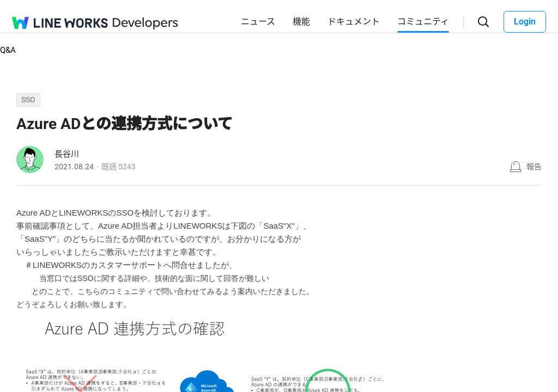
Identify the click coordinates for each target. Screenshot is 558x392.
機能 (301, 22)
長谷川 (67, 154)
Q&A (8, 50)
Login (525, 22)
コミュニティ (423, 22)
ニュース (258, 22)
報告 (534, 167)
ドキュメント (354, 22)
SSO (28, 100)
